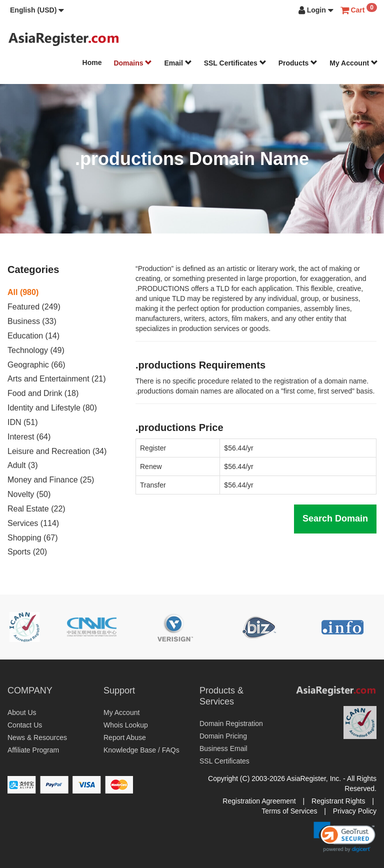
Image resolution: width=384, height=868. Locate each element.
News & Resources (37, 737)
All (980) (23, 292)
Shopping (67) (33, 538)
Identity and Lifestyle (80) (52, 408)
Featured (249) (34, 307)
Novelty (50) (29, 494)
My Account (354, 63)
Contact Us (25, 725)
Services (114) (33, 523)
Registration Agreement (259, 801)
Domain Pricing (223, 736)
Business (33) (32, 321)
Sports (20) (27, 552)
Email (178, 63)
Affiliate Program (33, 750)
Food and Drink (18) (43, 393)
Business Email (223, 748)
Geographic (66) (36, 365)
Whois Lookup (126, 725)
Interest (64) (29, 437)
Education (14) (33, 336)
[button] (37, 10)
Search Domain (335, 518)
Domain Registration (231, 723)
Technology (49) (36, 350)
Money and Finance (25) (51, 480)
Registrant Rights (338, 801)
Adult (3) (22, 465)
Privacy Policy (355, 811)
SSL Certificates (235, 63)
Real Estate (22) (36, 509)
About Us (22, 712)
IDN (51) (22, 422)
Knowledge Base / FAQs (141, 750)
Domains (133, 63)
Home (92, 62)
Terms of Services (289, 811)
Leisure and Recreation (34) (57, 451)
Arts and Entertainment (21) (57, 379)
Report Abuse (125, 737)
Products (298, 63)
